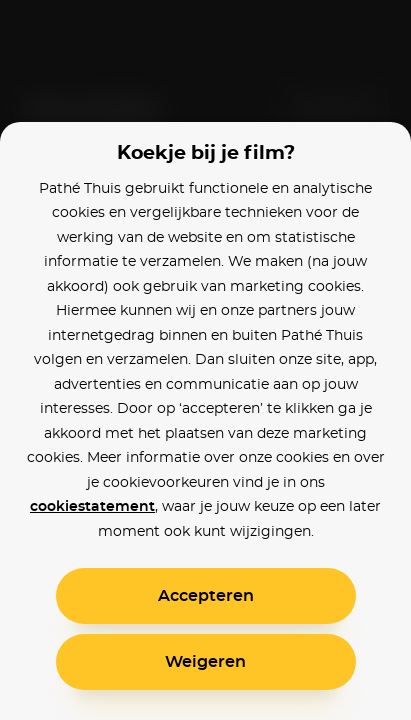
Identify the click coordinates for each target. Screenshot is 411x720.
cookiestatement (92, 507)
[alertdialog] (205, 360)
